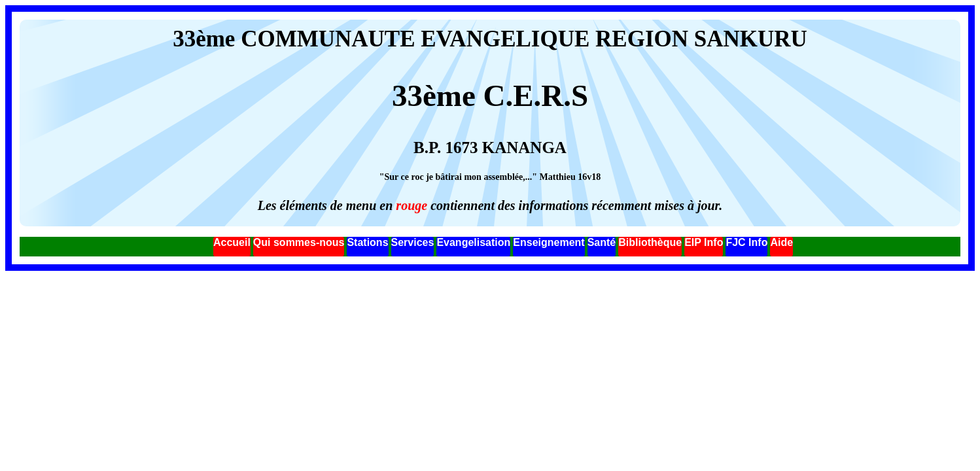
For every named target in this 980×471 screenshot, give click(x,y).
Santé (602, 242)
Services (413, 242)
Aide (781, 242)
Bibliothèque (650, 242)
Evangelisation (473, 242)
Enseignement (549, 242)
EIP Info (704, 242)
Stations (367, 242)
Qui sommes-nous (299, 242)
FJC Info (746, 242)
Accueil (232, 242)
